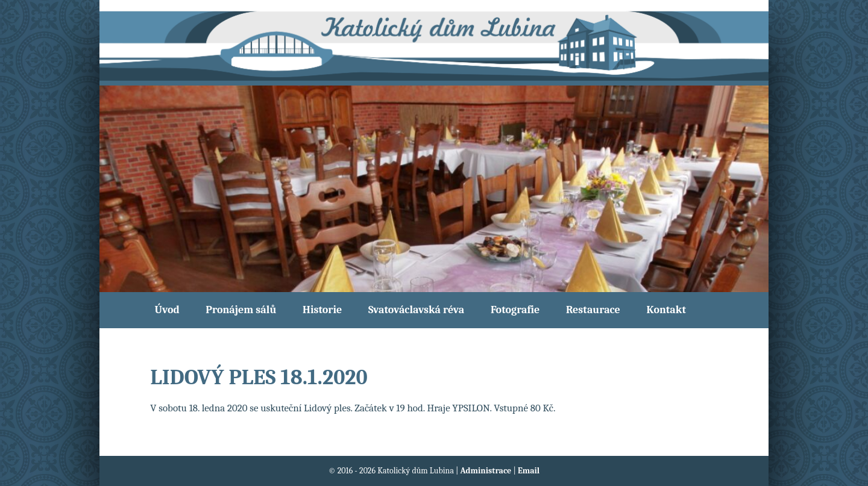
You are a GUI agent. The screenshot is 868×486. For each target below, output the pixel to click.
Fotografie (515, 310)
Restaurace (593, 310)
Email (529, 471)
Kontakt (666, 310)
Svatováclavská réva (416, 310)
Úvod (167, 310)
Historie (322, 310)
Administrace (487, 471)
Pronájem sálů (241, 310)
